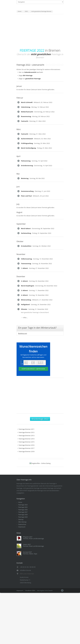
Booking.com (23, 616)
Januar (19, 86)
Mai (18, 289)
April (19, 246)
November (21, 438)
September (21, 371)
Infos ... (26, 113)
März (19, 180)
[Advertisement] (40, 31)
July (18, 351)
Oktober (20, 414)
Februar (20, 98)
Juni (18, 311)
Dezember (21, 495)
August (19, 359)
